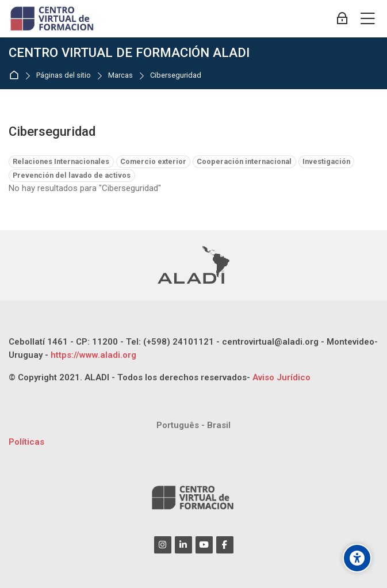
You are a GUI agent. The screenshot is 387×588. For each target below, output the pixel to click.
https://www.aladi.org (92, 355)
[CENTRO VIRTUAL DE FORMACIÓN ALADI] (53, 19)
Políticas (26, 442)
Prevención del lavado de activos (72, 175)
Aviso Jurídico (281, 377)
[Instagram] (163, 545)
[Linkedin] (183, 545)
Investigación (326, 161)
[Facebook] (225, 545)
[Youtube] (204, 545)
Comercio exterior (153, 161)
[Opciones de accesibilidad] (357, 558)
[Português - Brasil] (193, 425)
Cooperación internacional (244, 161)
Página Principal (16, 76)
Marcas (120, 76)
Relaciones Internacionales (61, 161)
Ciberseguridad (176, 76)
